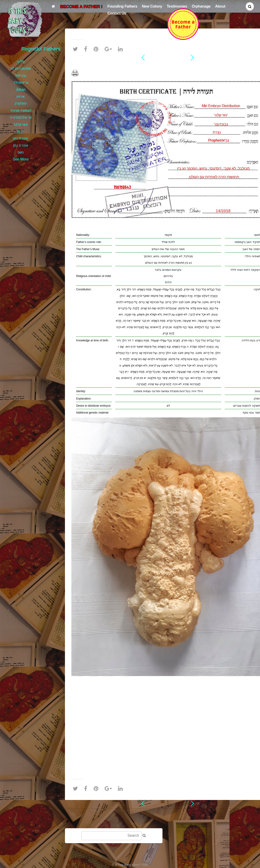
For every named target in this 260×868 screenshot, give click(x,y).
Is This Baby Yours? (128, 865)
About (220, 6)
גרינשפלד (21, 82)
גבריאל (21, 76)
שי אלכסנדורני (21, 117)
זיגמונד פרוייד (21, 110)
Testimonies (177, 6)
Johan (21, 90)
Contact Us (117, 13)
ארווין (21, 96)
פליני (21, 61)
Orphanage (201, 6)
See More (21, 159)
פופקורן (21, 103)
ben (21, 152)
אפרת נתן (21, 138)
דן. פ (21, 131)
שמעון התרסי (21, 68)
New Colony (152, 6)
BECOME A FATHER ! (81, 7)
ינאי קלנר (21, 124)
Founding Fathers (122, 6)
